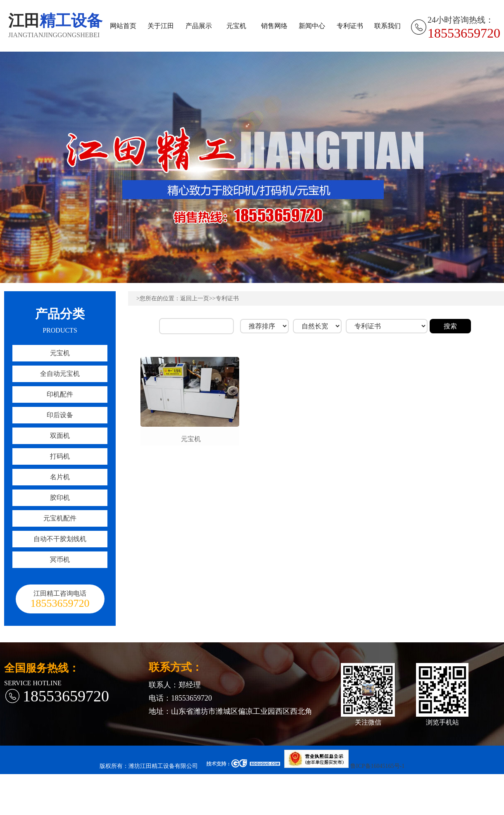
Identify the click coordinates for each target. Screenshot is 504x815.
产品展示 (199, 26)
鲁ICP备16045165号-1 (377, 766)
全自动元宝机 (60, 374)
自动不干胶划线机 (60, 539)
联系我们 (388, 26)
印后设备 (60, 415)
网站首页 (123, 26)
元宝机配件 (60, 518)
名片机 (60, 477)
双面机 (60, 436)
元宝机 (236, 26)
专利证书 (350, 26)
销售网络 (274, 26)
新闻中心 (312, 26)
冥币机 (60, 560)
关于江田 (161, 26)
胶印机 (60, 498)
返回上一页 (195, 298)
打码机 (60, 456)
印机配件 (60, 394)
